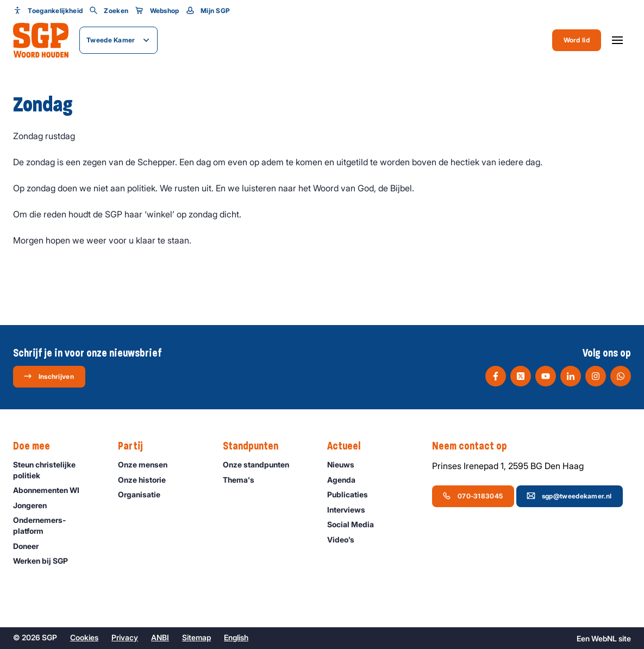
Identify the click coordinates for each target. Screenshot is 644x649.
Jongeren (35, 505)
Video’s (346, 539)
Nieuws (346, 464)
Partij (136, 446)
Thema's (243, 480)
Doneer (31, 546)
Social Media (355, 524)
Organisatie (144, 494)
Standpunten (256, 446)
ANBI (160, 637)
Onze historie (147, 480)
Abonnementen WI (51, 490)
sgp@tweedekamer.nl (569, 496)
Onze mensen (148, 464)
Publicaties (352, 494)
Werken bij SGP (45, 561)
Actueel (349, 446)
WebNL (604, 638)
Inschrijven (49, 376)
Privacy (125, 637)
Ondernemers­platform (57, 525)
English (236, 637)
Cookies (84, 637)
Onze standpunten (261, 464)
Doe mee (37, 446)
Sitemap (196, 637)
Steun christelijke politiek (57, 470)
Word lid (577, 40)
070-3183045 (473, 496)
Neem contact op (475, 446)
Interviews (351, 510)
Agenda (346, 480)
